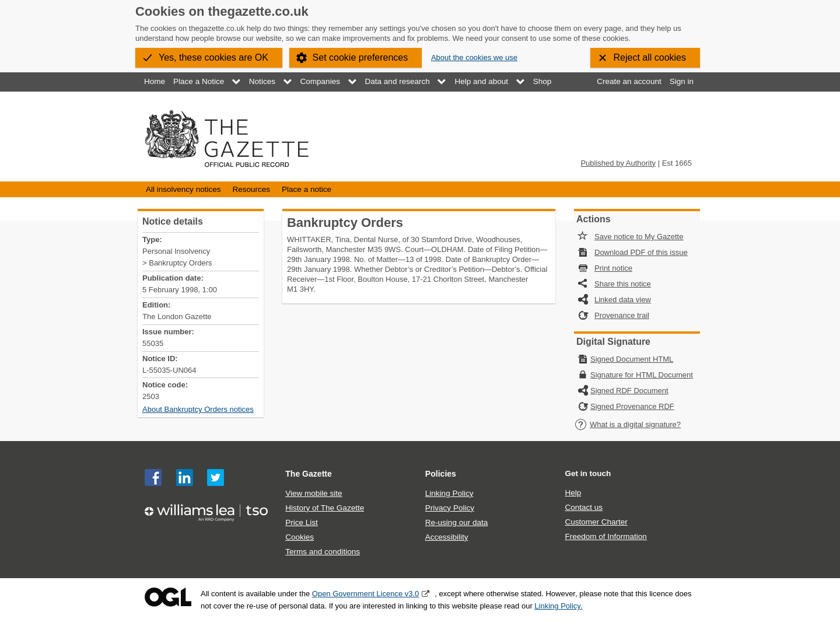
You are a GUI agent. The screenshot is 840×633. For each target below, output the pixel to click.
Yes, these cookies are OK (213, 57)
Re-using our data (456, 522)
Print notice (613, 268)
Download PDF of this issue (641, 252)
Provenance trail (622, 315)
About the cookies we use (474, 57)
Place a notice (307, 189)
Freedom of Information (605, 536)
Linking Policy (449, 493)
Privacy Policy (450, 508)
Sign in (682, 81)
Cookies (300, 537)
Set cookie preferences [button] (360, 57)
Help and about (481, 81)
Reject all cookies (650, 57)
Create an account (629, 81)
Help (573, 493)
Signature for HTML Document (642, 375)
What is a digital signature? (628, 424)
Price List (302, 522)
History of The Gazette (325, 508)
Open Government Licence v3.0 (366, 594)
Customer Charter (596, 522)
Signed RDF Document (629, 391)
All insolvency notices (183, 189)
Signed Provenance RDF (632, 406)
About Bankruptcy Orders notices (198, 409)
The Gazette (309, 474)
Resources (251, 189)
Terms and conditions (323, 552)
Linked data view (623, 300)
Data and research (398, 81)
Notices (262, 81)
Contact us (584, 507)
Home (155, 81)
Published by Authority (618, 163)
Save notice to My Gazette (639, 237)
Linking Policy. (558, 606)
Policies (441, 474)
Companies (320, 81)
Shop (542, 81)
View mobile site (314, 493)
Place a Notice (199, 81)
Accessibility (447, 537)
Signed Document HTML (632, 359)
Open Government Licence (168, 597)
